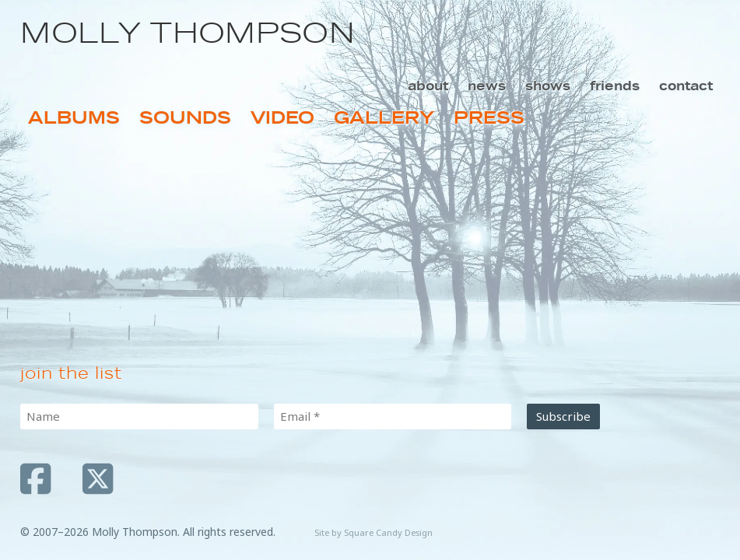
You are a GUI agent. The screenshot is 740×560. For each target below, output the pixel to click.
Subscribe (563, 416)
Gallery (384, 118)
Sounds (185, 118)
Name (43, 416)
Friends (615, 86)
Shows (548, 86)
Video (282, 118)
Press (489, 118)
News (487, 86)
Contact (686, 86)
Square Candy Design (388, 532)
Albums (74, 118)
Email (300, 416)
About (428, 86)
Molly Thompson (188, 33)
